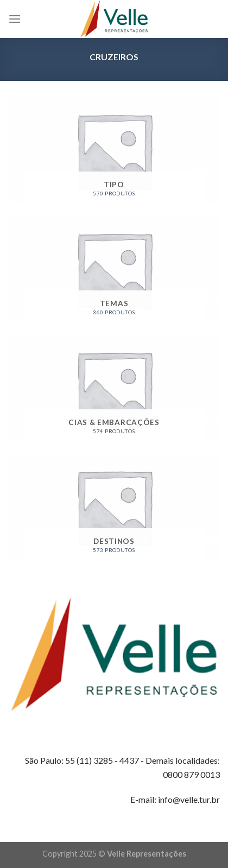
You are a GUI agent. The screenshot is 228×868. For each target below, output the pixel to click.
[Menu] (15, 19)
